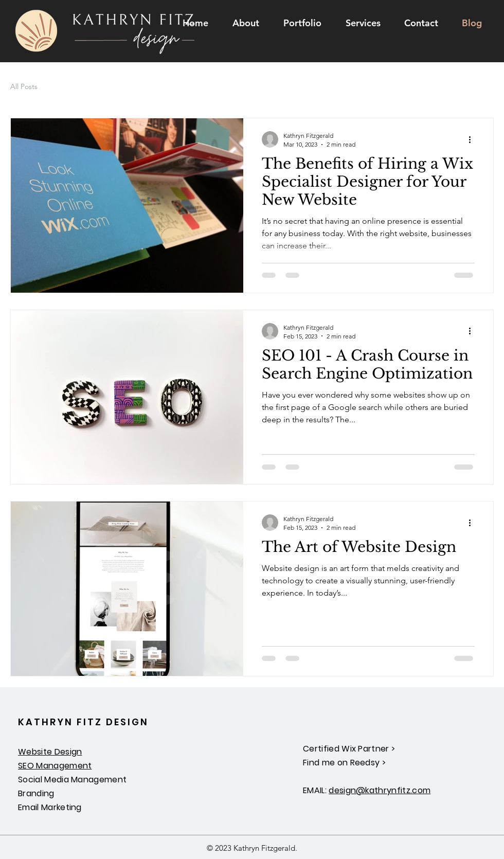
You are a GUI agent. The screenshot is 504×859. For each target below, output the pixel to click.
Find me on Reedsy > (344, 763)
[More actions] (473, 139)
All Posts (24, 86)
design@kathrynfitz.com (380, 790)
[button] (363, 23)
